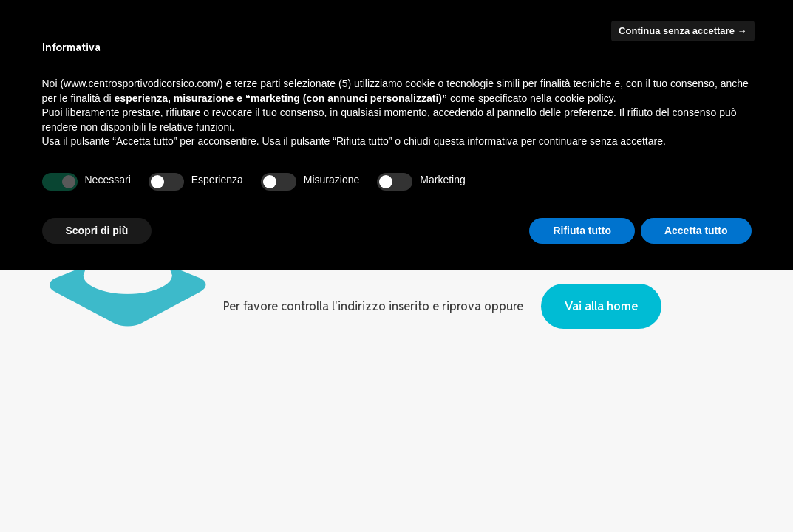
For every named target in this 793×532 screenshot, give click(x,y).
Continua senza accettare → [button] (683, 31)
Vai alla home (601, 306)
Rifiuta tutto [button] (582, 231)
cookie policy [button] (584, 98)
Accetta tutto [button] (696, 231)
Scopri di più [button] (97, 231)
